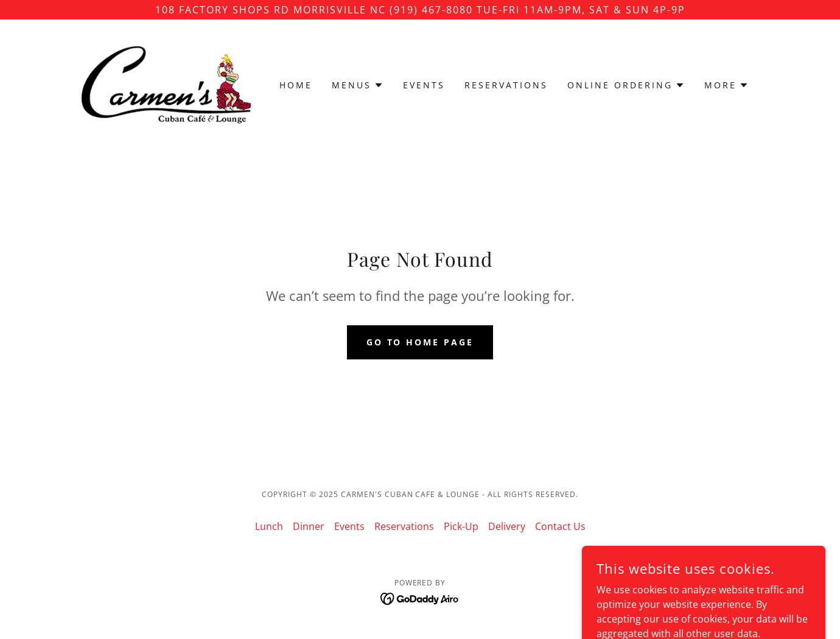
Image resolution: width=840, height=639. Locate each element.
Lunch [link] (269, 526)
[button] (358, 85)
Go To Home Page (420, 342)
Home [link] (296, 85)
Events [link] (424, 85)
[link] (166, 84)
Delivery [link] (507, 526)
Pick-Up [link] (461, 526)
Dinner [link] (309, 526)
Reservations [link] (506, 85)
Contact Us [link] (560, 526)
